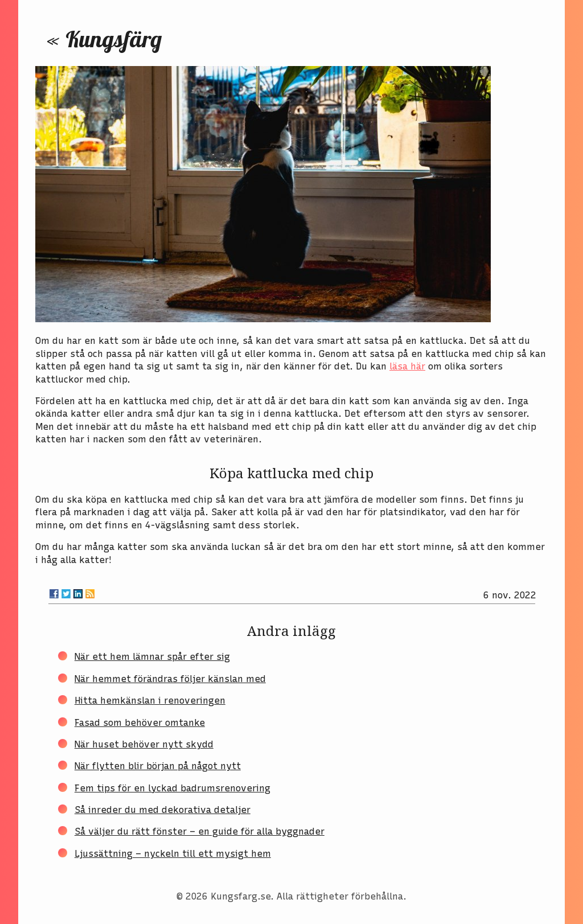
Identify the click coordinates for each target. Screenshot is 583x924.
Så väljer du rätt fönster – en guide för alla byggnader (200, 831)
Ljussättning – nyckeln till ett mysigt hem (173, 854)
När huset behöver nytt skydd (144, 744)
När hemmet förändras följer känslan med (170, 679)
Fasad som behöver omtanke (140, 723)
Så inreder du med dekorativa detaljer (163, 810)
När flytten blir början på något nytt (158, 766)
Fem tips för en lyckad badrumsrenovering (173, 788)
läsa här (407, 366)
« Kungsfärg (104, 39)
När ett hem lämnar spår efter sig (152, 657)
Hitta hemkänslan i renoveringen (150, 701)
